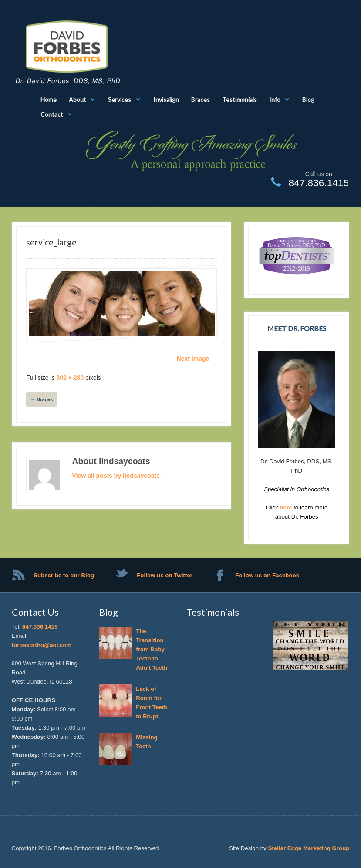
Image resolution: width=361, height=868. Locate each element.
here (287, 508)
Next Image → (197, 359)
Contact (52, 114)
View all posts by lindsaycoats (120, 476)
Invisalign (166, 99)
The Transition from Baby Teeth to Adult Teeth (152, 649)
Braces (201, 99)
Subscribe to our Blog (64, 575)
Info (275, 99)
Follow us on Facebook (267, 575)
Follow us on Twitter (165, 575)
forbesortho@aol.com (42, 645)
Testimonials (240, 99)
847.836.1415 (40, 627)
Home (49, 99)
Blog (308, 99)
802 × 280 (70, 378)
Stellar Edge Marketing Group (309, 848)
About (78, 99)
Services (120, 99)
